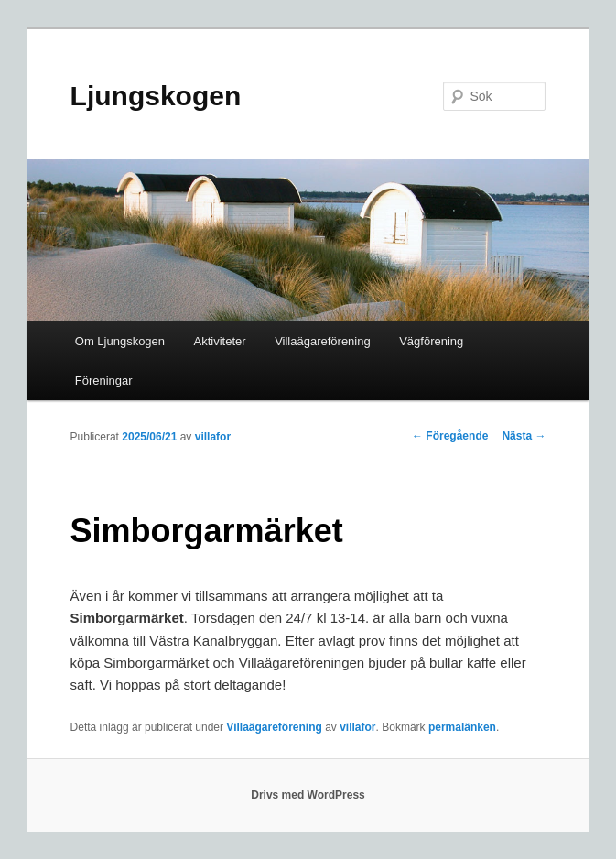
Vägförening (431, 341)
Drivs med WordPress (308, 795)
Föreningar (104, 381)
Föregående (450, 436)
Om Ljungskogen (120, 341)
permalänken (462, 727)
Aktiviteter (220, 341)
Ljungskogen (156, 96)
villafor (213, 437)
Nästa (524, 436)
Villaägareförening (323, 341)
